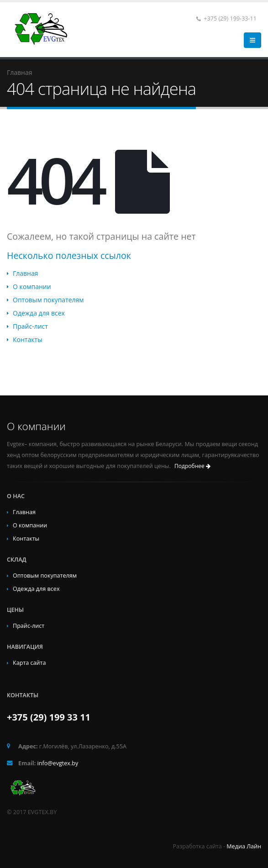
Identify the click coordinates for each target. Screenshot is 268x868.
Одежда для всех (39, 313)
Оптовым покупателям (48, 300)
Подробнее (192, 466)
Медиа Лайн (244, 846)
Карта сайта (29, 663)
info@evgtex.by (58, 763)
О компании (32, 287)
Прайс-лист (30, 326)
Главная (26, 273)
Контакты (28, 339)
